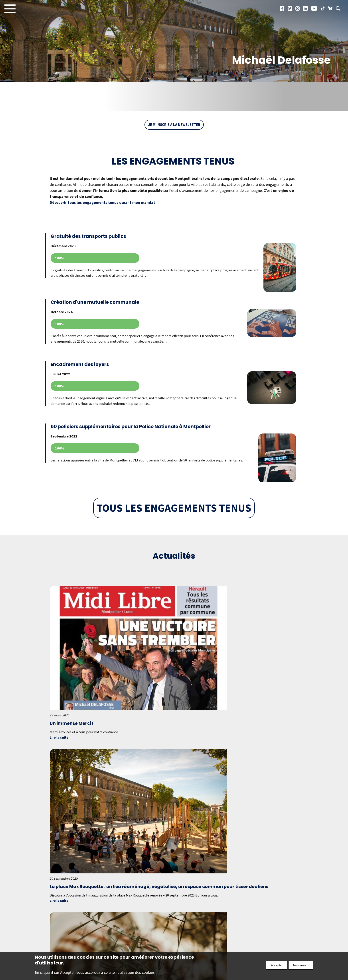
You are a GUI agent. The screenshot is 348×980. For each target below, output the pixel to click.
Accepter (277, 965)
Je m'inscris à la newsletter (174, 125)
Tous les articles (174, 851)
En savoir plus (140, 923)
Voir (171, 258)
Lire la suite (60, 682)
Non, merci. (301, 965)
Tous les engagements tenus (174, 522)
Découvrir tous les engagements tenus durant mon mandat (102, 203)
